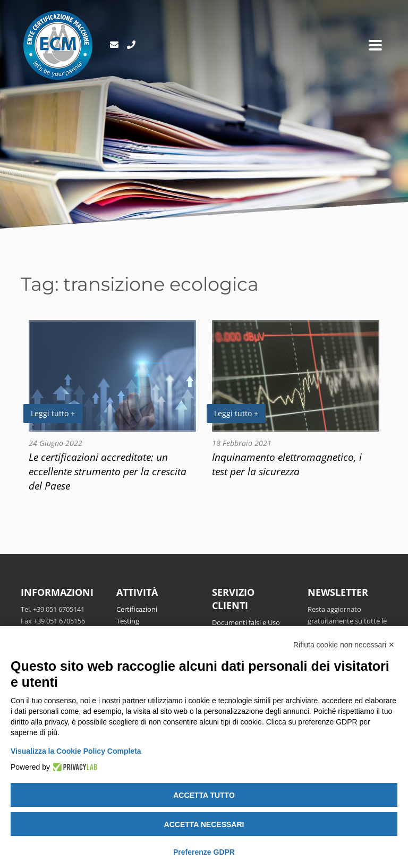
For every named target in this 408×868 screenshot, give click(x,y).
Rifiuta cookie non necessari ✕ (344, 645)
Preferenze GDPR (204, 852)
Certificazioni (137, 609)
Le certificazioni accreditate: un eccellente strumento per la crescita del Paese (108, 471)
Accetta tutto (204, 795)
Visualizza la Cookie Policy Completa (76, 751)
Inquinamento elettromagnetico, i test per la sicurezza (287, 464)
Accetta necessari (204, 824)
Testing (128, 621)
